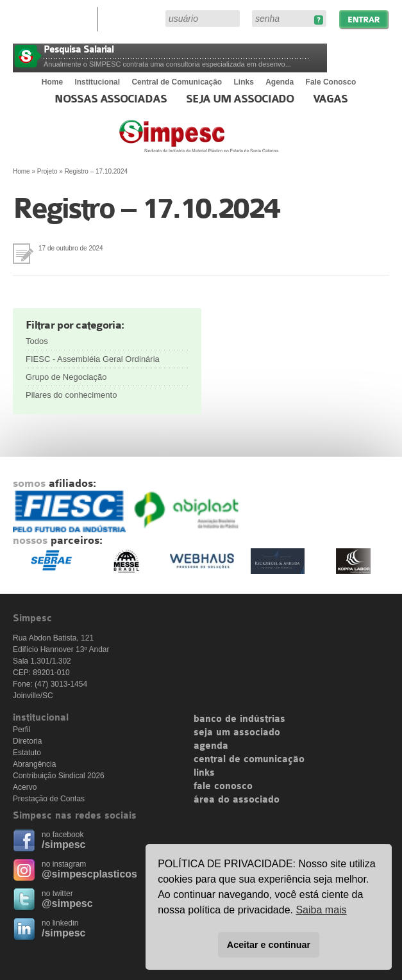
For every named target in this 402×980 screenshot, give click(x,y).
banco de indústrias (239, 719)
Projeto (47, 171)
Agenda (280, 82)
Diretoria (27, 741)
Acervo (25, 787)
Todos (37, 341)
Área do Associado (133, 18)
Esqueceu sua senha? (318, 20)
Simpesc (230, 142)
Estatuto (27, 753)
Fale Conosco (331, 82)
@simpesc (67, 903)
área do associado (237, 800)
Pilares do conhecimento (71, 395)
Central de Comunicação (177, 82)
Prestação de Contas (49, 799)
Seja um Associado (240, 99)
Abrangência (34, 764)
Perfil (21, 730)
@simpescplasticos (89, 874)
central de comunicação (249, 760)
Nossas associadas (111, 99)
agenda (211, 746)
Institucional (97, 82)
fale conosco (223, 787)
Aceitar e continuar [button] (269, 945)
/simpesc (63, 845)
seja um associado (237, 733)
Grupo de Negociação (66, 377)
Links (244, 82)
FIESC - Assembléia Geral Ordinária (93, 359)
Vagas (330, 99)
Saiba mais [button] (321, 910)
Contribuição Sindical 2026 (59, 776)
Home (52, 82)
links (204, 773)
